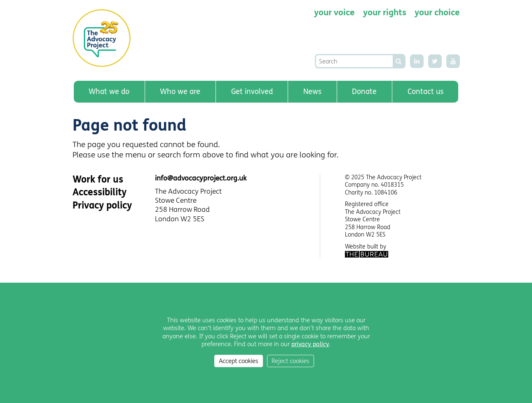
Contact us (425, 91)
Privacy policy (102, 205)
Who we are (180, 91)
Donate (364, 91)
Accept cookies (239, 361)
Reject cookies (291, 361)
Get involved (252, 91)
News (312, 91)
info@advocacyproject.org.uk (201, 178)
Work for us (98, 179)
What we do (109, 91)
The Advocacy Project (104, 38)
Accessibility (100, 192)
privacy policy (310, 344)
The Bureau (367, 254)
